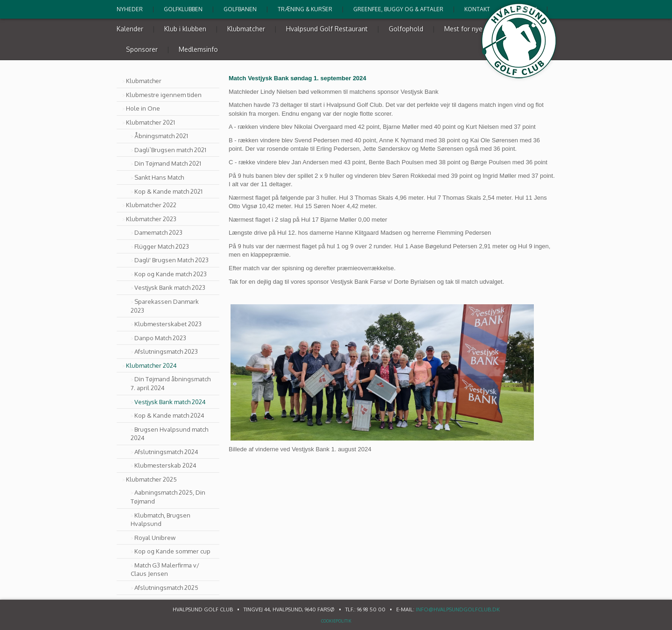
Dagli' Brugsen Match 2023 (171, 260)
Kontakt (477, 9)
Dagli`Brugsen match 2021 (170, 150)
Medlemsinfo (198, 49)
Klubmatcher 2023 (151, 219)
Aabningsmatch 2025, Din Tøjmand (168, 497)
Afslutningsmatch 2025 (166, 588)
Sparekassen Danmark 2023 (165, 306)
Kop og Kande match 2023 (171, 274)
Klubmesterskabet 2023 (168, 324)
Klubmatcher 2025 (151, 479)
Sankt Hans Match (159, 177)
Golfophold (406, 29)
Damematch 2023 (158, 232)
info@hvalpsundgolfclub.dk (458, 609)
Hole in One (143, 108)
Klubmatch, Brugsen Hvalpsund (161, 520)
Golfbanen (240, 9)
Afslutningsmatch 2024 (166, 452)
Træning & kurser (305, 9)
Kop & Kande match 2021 (168, 191)
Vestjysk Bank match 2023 (170, 287)
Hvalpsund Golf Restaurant (327, 29)
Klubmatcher (246, 29)
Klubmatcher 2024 (151, 365)
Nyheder (130, 9)
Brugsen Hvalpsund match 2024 (169, 434)
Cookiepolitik (336, 621)
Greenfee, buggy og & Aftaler (398, 9)
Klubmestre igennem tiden (164, 95)
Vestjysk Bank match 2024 (170, 402)
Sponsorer (142, 49)
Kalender (130, 29)
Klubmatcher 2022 (151, 205)
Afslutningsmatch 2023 (166, 351)
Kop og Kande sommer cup (172, 551)
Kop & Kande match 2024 (169, 415)
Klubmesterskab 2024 (165, 465)
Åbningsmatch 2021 (161, 136)
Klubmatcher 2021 (150, 122)
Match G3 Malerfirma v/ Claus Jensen (165, 570)
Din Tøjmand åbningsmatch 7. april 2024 (171, 383)
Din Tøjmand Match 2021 (168, 163)
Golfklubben (183, 9)
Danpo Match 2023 (160, 338)
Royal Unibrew (155, 538)
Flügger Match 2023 (162, 246)
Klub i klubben (185, 29)
